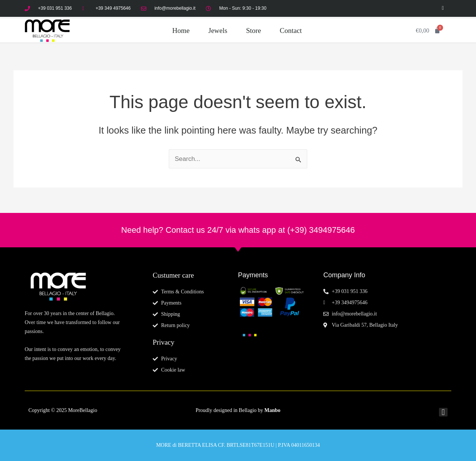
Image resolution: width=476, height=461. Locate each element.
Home (181, 30)
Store (253, 30)
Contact (291, 30)
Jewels (218, 30)
